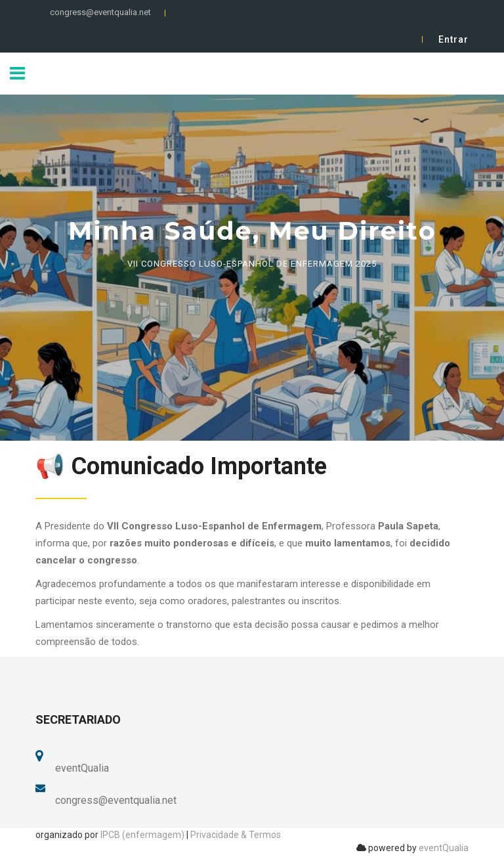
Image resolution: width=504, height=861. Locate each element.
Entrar (453, 39)
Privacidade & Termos (236, 835)
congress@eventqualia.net (100, 12)
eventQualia (444, 848)
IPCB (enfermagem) (142, 835)
